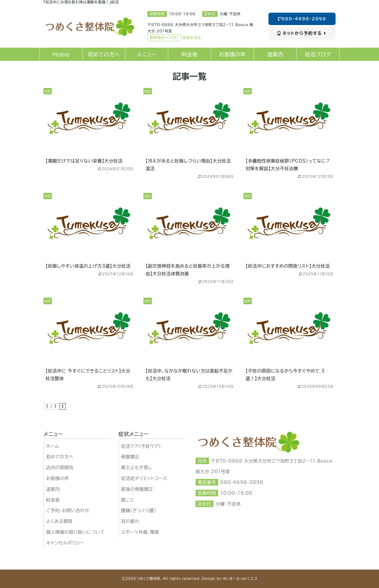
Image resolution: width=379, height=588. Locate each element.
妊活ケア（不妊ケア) (141, 446)
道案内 (53, 489)
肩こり (127, 500)
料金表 (53, 500)
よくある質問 (59, 521)
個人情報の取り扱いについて (75, 532)
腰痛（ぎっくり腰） (139, 510)
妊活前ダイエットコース (144, 478)
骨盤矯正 (130, 457)
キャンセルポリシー (65, 543)
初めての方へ (60, 457)
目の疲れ (130, 521)
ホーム (53, 446)
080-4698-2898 (302, 19)
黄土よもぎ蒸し (137, 467)
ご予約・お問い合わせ (68, 510)
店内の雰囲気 (60, 467)
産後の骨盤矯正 (137, 489)
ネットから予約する (302, 33)
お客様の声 (58, 478)
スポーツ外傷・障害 (140, 532)
